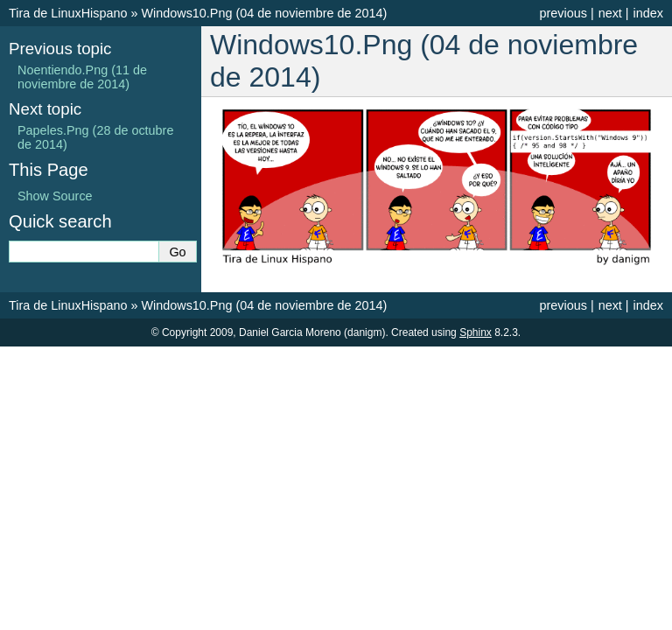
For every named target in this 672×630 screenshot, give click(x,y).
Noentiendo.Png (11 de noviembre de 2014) (82, 77)
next (610, 13)
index (648, 13)
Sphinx (476, 332)
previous (563, 13)
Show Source (55, 196)
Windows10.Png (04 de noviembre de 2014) (264, 13)
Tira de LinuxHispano (68, 13)
